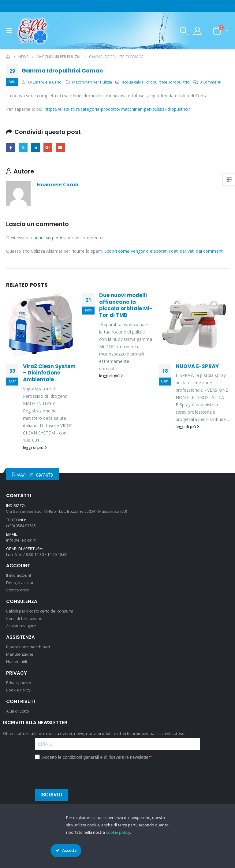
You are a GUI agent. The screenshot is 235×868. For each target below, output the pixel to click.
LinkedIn (35, 147)
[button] (11, 31)
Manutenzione (20, 654)
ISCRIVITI (51, 795)
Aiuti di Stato (18, 711)
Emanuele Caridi (48, 82)
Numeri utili (17, 661)
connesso (41, 238)
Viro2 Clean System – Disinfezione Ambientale (49, 373)
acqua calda (133, 82)
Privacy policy (19, 683)
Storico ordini (18, 590)
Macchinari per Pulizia (92, 82)
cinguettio (23, 147)
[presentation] (81, 773)
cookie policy (118, 833)
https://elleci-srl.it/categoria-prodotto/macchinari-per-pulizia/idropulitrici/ (117, 109)
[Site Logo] (33, 31)
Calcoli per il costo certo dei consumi (39, 611)
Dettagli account (21, 583)
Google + (48, 147)
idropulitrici (179, 82)
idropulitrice (156, 82)
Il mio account (19, 575)
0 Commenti (210, 82)
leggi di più (35, 447)
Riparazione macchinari (28, 647)
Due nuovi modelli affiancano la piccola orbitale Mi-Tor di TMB (126, 305)
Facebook (11, 147)
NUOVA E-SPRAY (197, 366)
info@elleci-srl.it (21, 540)
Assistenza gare (21, 626)
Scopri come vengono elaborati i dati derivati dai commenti (164, 251)
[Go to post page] (41, 325)
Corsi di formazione (24, 618)
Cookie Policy (18, 690)
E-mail (60, 147)
